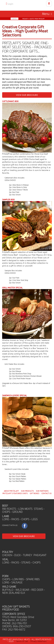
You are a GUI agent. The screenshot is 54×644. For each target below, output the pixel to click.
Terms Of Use (22, 641)
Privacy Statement (39, 641)
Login (11, 4)
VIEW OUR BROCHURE (27, 95)
